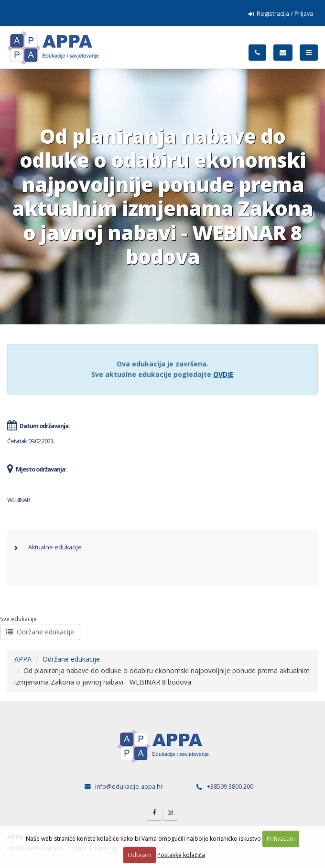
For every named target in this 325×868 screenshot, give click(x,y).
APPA (23, 659)
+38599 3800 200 (230, 787)
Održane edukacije (40, 632)
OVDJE (223, 374)
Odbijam (140, 855)
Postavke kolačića (181, 855)
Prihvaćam (281, 839)
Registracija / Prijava (281, 14)
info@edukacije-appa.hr (129, 787)
